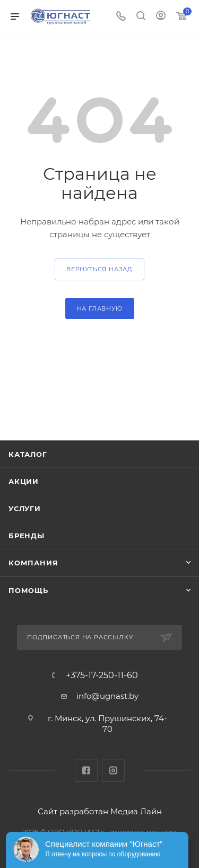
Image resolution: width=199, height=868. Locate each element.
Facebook (86, 770)
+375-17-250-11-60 (102, 675)
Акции (24, 481)
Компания (33, 563)
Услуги (25, 508)
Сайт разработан (73, 811)
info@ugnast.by (107, 696)
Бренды (27, 536)
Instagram (113, 770)
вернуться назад (99, 269)
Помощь (28, 590)
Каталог (28, 454)
